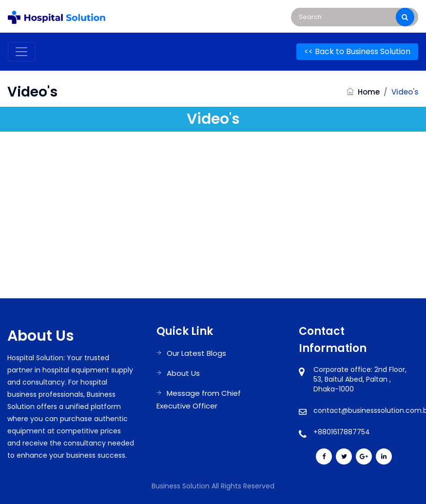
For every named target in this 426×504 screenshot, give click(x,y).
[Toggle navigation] (21, 52)
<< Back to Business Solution (357, 51)
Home (369, 92)
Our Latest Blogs (196, 353)
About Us (183, 373)
